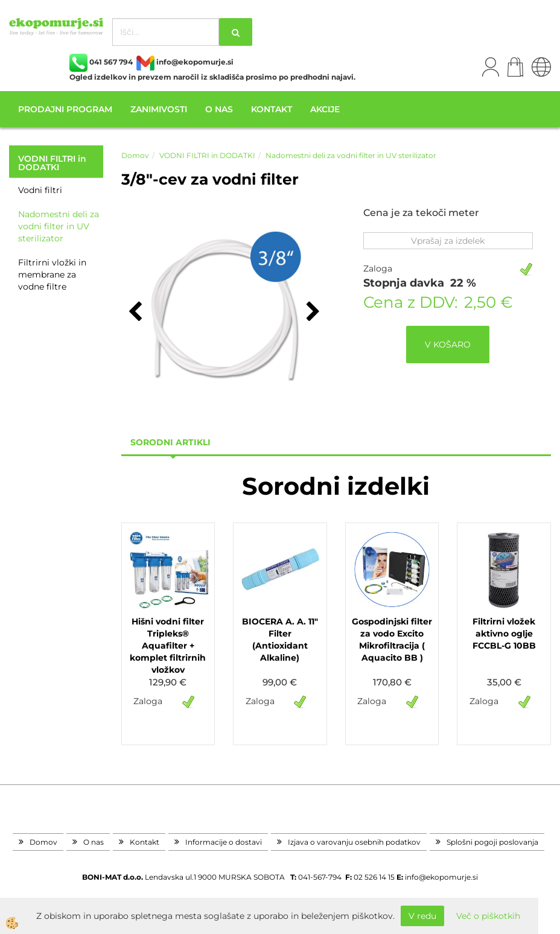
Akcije (325, 109)
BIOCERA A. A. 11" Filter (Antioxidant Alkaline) (280, 640)
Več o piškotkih (488, 916)
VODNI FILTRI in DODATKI (207, 155)
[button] (312, 313)
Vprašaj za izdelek (448, 241)
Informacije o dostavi (224, 842)
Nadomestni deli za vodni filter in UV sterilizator (59, 226)
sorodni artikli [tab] (170, 442)
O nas (219, 109)
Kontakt (272, 109)
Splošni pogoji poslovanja (492, 842)
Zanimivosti (159, 109)
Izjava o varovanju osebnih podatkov (354, 842)
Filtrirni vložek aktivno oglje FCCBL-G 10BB (504, 634)
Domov (135, 155)
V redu (422, 916)
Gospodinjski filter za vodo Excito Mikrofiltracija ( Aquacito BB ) (392, 640)
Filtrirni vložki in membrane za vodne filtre (52, 275)
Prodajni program (65, 109)
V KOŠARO (448, 345)
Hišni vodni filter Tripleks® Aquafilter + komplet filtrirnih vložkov (168, 646)
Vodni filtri (40, 190)
